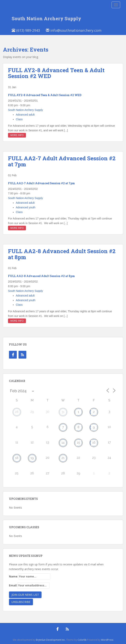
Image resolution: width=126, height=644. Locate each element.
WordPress (107, 640)
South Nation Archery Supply (46, 18)
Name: (30, 576)
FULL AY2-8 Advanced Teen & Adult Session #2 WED (56, 73)
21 (63, 458)
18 (17, 458)
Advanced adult (25, 115)
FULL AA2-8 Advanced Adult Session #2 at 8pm (62, 254)
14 (63, 443)
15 (78, 443)
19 (32, 458)
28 (17, 412)
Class (19, 119)
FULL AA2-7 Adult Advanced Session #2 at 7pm (62, 161)
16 (94, 443)
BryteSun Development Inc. (51, 640)
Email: (29, 585)
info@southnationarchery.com (74, 30)
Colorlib (82, 640)
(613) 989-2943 (26, 30)
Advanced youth (26, 207)
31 (63, 412)
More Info (17, 135)
